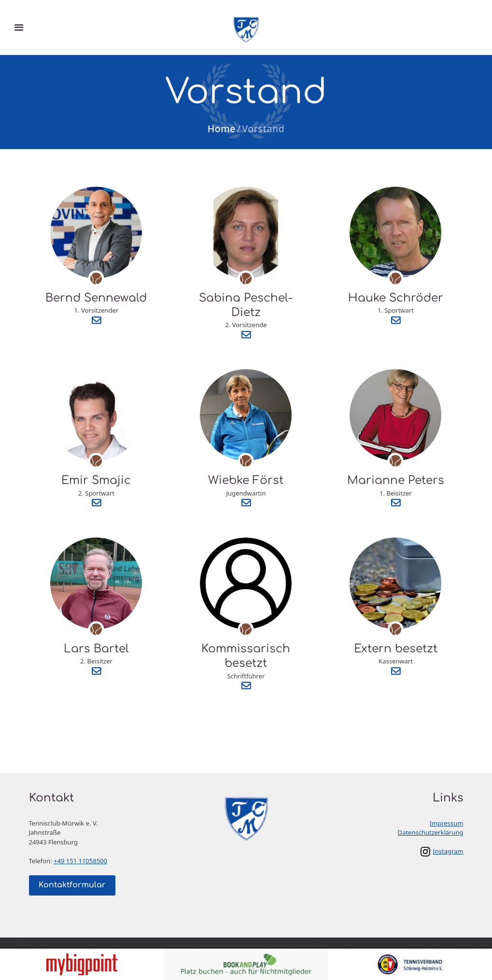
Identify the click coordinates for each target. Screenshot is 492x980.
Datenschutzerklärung (431, 832)
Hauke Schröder (396, 298)
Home (222, 129)
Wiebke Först (246, 480)
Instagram (448, 851)
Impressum (447, 823)
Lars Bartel (96, 649)
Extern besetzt (396, 649)
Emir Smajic (96, 480)
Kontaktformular (72, 885)
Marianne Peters (396, 480)
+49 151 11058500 (80, 861)
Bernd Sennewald (96, 298)
